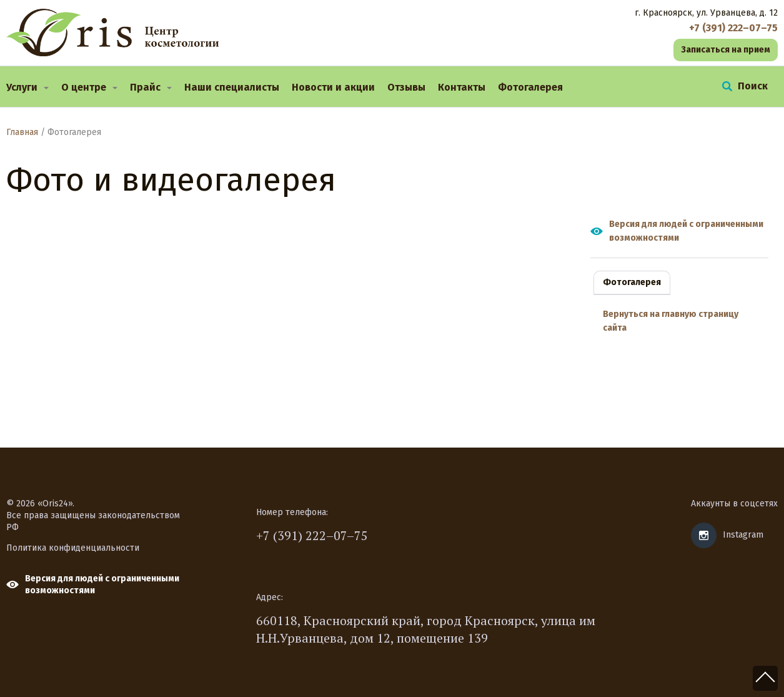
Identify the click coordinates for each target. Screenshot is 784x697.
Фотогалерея (530, 87)
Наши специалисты (232, 87)
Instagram (743, 535)
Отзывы (406, 87)
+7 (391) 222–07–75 (312, 535)
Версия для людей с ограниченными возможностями (686, 231)
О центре (84, 87)
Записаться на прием (726, 50)
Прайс (145, 87)
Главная (22, 132)
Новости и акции (333, 87)
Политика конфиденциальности (73, 548)
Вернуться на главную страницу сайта (671, 321)
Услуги (22, 87)
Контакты (462, 87)
